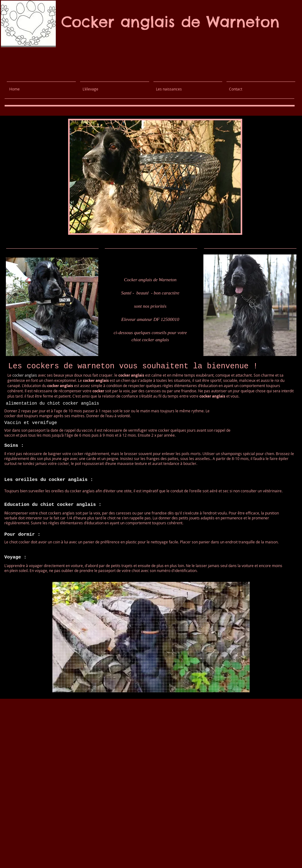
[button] (155, 177)
